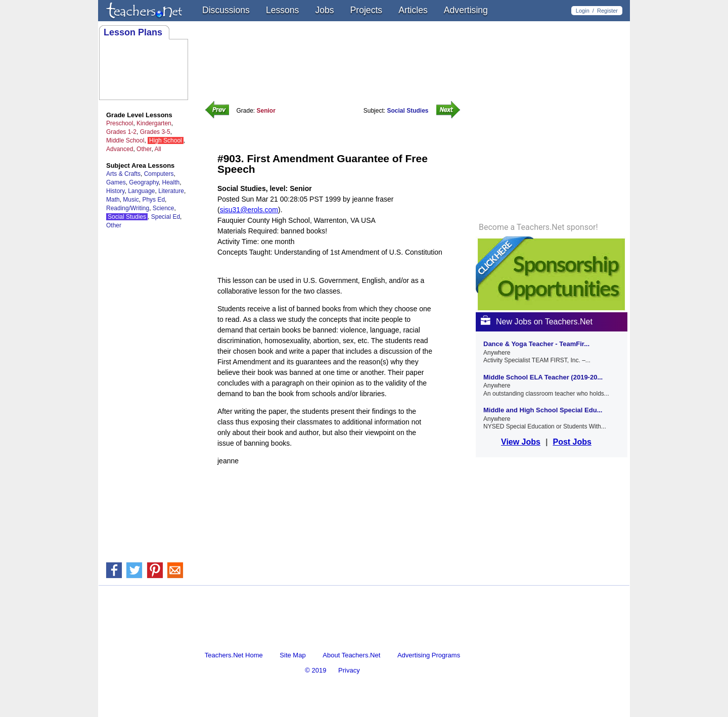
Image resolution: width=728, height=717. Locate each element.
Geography (144, 182)
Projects (367, 10)
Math (113, 200)
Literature (171, 191)
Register (607, 11)
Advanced (120, 149)
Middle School (125, 140)
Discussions (226, 10)
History (115, 191)
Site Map (292, 655)
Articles (413, 10)
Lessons (283, 10)
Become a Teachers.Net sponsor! (538, 227)
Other (144, 149)
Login (583, 11)
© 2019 (315, 670)
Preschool (120, 123)
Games (116, 182)
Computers (159, 174)
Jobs (324, 10)
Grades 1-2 (121, 132)
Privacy (349, 670)
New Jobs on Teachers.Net (537, 322)
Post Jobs (572, 442)
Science (164, 208)
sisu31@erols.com (249, 210)
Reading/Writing (128, 208)
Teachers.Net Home (234, 655)
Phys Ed (153, 200)
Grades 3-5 (155, 132)
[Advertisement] (336, 497)
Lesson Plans (133, 32)
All (157, 149)
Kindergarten (154, 123)
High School (166, 140)
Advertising (466, 10)
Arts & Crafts (123, 174)
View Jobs (521, 442)
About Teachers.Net (351, 655)
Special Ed (166, 217)
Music (131, 200)
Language (141, 191)
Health (171, 182)
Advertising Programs (429, 655)
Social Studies (127, 217)
